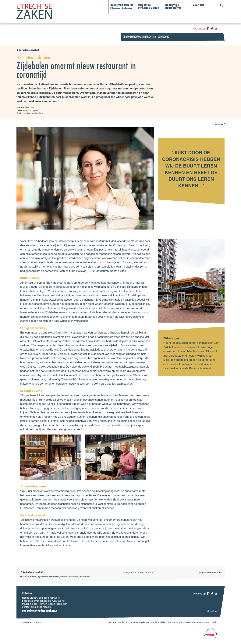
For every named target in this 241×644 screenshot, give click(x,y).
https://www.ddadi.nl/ (210, 572)
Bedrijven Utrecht (122, 7)
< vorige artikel (129, 572)
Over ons (198, 5)
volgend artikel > (145, 572)
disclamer (27, 622)
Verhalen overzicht (28, 50)
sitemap (38, 622)
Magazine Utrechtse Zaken (149, 7)
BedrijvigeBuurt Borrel (173, 7)
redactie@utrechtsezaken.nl (40, 611)
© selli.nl (212, 611)
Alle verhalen (92, 5)
